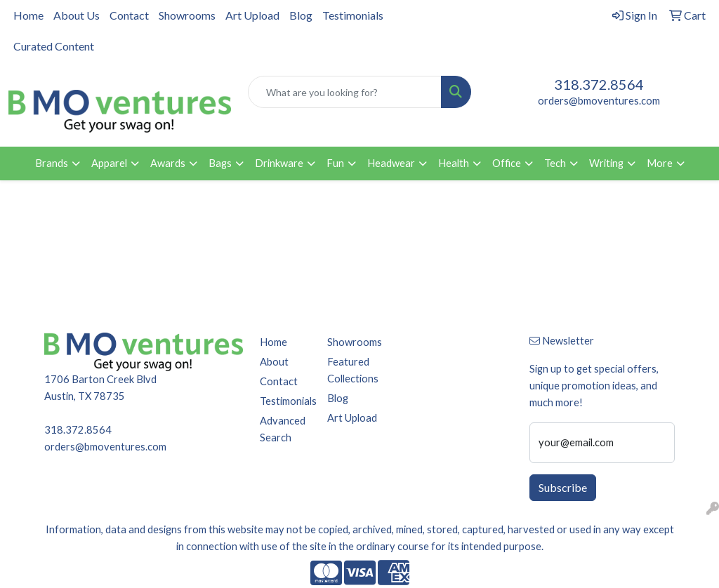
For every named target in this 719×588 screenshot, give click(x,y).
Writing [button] (606, 163)
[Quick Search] (344, 92)
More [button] (660, 163)
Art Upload (252, 15)
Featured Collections (352, 370)
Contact (129, 15)
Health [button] (454, 163)
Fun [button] (335, 163)
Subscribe (563, 487)
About (274, 362)
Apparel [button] (109, 163)
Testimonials (353, 15)
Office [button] (507, 163)
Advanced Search (283, 429)
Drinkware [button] (279, 163)
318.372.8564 (599, 84)
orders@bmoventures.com (599, 101)
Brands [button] (52, 163)
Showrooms (187, 15)
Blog (301, 15)
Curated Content (54, 46)
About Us (77, 15)
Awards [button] (168, 163)
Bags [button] (220, 163)
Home (28, 15)
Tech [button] (555, 163)
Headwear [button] (391, 163)
